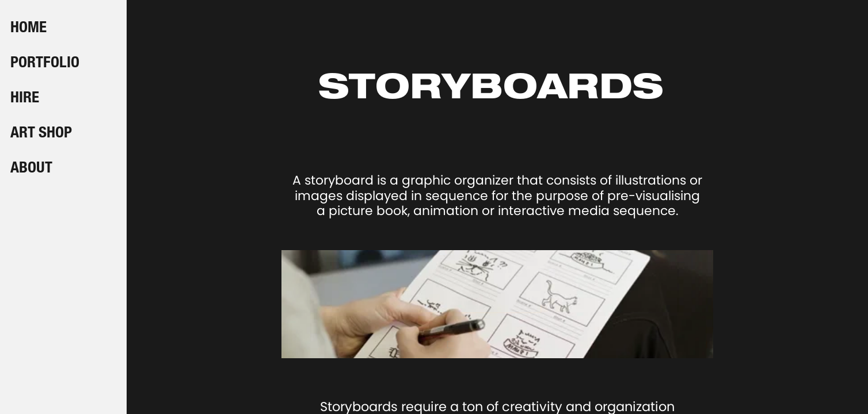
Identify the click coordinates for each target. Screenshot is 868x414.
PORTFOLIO (45, 64)
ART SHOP (41, 134)
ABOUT (31, 169)
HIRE (25, 99)
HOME (28, 29)
